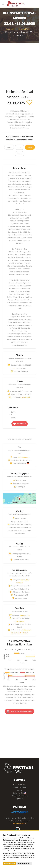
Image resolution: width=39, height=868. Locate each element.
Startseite (10, 29)
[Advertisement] (19, 63)
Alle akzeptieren (9, 863)
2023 (9, 147)
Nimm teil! (20, 424)
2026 (19, 154)
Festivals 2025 (24, 29)
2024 (19, 147)
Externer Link (25, 397)
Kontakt (19, 790)
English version (20, 793)
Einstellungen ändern (24, 863)
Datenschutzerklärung (19, 796)
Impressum (19, 799)
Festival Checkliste (19, 787)
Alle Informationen (19, 824)
